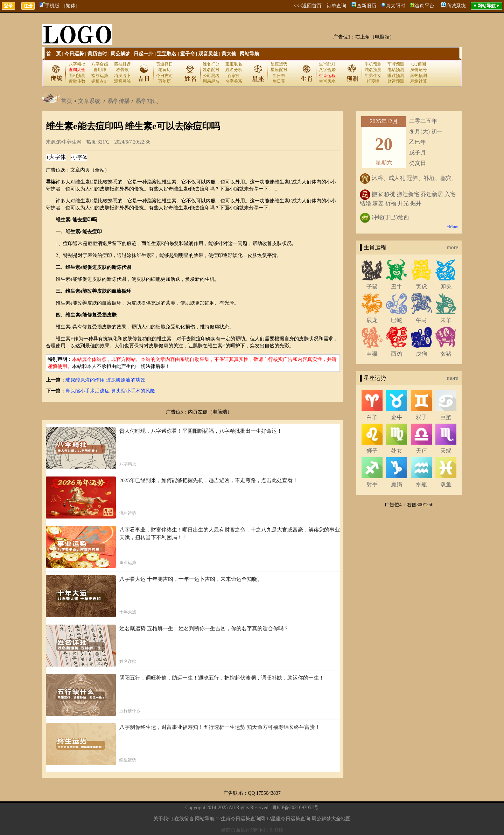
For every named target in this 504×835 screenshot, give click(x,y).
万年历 (164, 81)
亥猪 (446, 354)
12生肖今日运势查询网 (240, 819)
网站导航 (250, 54)
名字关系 (234, 81)
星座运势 (279, 64)
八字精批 (77, 64)
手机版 (50, 6)
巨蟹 (446, 417)
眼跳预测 (396, 76)
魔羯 (397, 484)
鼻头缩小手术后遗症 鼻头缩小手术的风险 (110, 391)
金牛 (397, 417)
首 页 (54, 54)
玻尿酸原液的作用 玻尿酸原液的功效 (105, 380)
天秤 (421, 451)
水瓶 (421, 484)
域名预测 (373, 70)
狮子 (372, 451)
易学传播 (119, 101)
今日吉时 (164, 76)
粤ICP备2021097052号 (295, 808)
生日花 (279, 81)
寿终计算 (419, 81)
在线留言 (184, 819)
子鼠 (372, 287)
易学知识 (147, 101)
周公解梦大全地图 (331, 819)
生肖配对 (327, 64)
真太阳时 (395, 6)
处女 (397, 451)
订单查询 (336, 6)
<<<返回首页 (308, 6)
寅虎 (421, 287)
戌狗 (421, 354)
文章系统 (89, 101)
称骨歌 (122, 70)
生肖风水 (327, 81)
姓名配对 (211, 70)
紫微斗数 (77, 81)
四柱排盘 (122, 64)
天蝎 (446, 451)
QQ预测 (418, 64)
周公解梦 (120, 54)
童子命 (188, 54)
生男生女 (373, 76)
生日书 (279, 76)
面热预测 (419, 76)
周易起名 (211, 81)
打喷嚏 (373, 81)
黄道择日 (164, 64)
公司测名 (211, 76)
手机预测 (373, 64)
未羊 (446, 320)
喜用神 (100, 70)
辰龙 (372, 320)
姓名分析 (234, 70)
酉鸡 (397, 354)
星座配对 (279, 70)
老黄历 (164, 70)
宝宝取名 (167, 54)
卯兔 (446, 287)
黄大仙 (229, 54)
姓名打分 (211, 64)
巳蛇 (397, 320)
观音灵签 (208, 54)
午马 (421, 320)
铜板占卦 (100, 81)
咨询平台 (425, 6)
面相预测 (77, 76)
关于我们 (163, 819)
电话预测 (396, 70)
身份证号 (419, 70)
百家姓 (234, 76)
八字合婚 (100, 64)
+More (452, 227)
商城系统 (456, 6)
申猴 (372, 354)
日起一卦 (143, 54)
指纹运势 (100, 76)
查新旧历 (366, 6)
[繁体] (71, 6)
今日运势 (74, 54)
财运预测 (396, 81)
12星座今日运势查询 (288, 819)
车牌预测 (396, 64)
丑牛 (397, 287)
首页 (66, 101)
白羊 (372, 417)
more (452, 247)
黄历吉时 (97, 54)
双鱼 (446, 484)
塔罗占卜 (122, 76)
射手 (372, 484)
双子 (421, 417)
